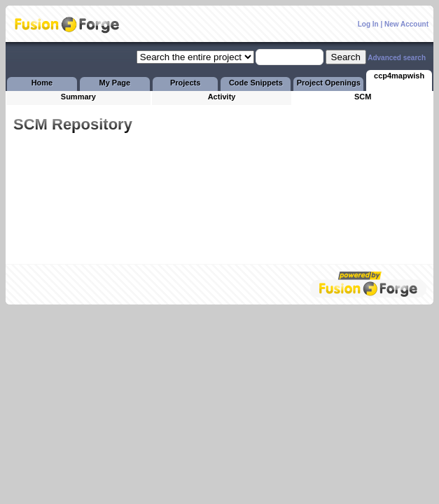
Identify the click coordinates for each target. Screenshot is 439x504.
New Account (406, 24)
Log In (368, 24)
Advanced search (397, 58)
